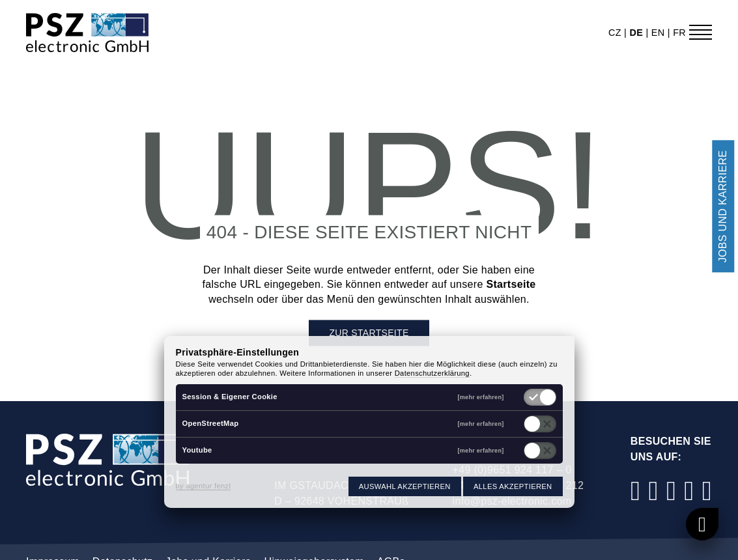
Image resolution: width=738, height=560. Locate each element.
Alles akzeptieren (513, 486)
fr (679, 33)
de (637, 33)
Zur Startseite (369, 333)
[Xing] (707, 491)
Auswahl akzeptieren (405, 486)
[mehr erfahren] (481, 398)
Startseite (511, 285)
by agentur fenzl (204, 486)
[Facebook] (636, 491)
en (660, 33)
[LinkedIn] (672, 491)
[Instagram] (653, 491)
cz (616, 33)
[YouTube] (689, 491)
